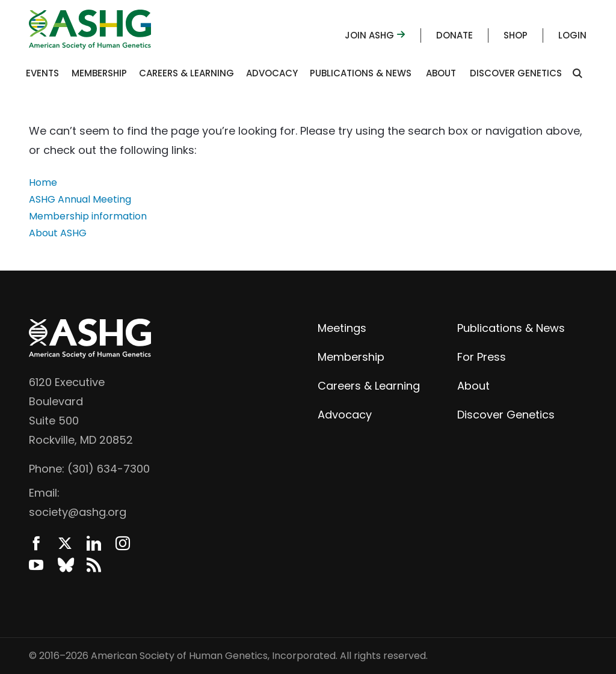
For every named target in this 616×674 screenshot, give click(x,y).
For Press (482, 357)
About (441, 73)
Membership (99, 73)
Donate (454, 35)
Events (42, 73)
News (94, 565)
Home (43, 182)
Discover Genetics (516, 73)
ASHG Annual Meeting (80, 199)
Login (572, 35)
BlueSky (65, 565)
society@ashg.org (78, 512)
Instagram (123, 544)
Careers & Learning (186, 73)
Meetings (342, 328)
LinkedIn (94, 544)
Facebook (36, 544)
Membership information (88, 216)
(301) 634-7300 (109, 469)
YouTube (36, 565)
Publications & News (361, 73)
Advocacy (272, 73)
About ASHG (58, 233)
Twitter (65, 544)
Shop (516, 35)
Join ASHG (375, 35)
